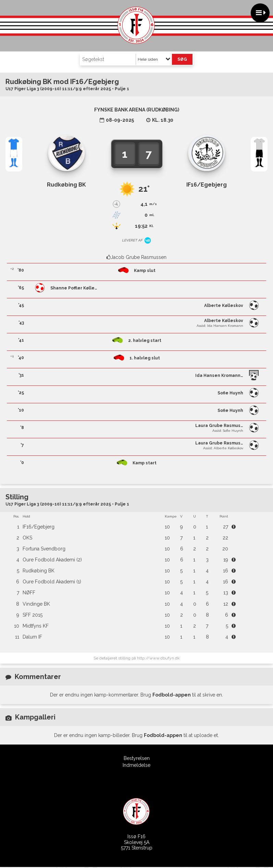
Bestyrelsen (137, 758)
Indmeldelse (136, 765)
